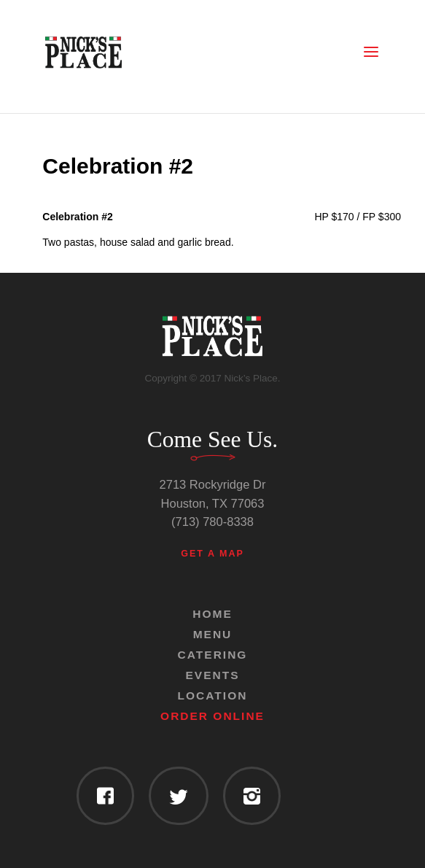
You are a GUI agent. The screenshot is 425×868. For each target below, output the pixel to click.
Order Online (213, 716)
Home (213, 614)
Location (213, 695)
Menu (213, 634)
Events (212, 675)
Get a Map (213, 554)
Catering (213, 655)
